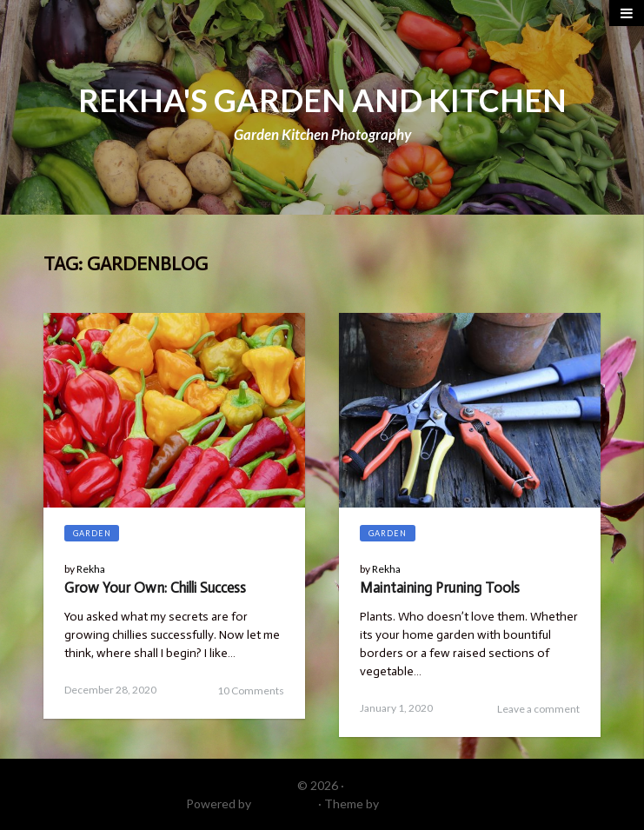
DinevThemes (420, 803)
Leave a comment (538, 709)
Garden (92, 533)
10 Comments (251, 691)
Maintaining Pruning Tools (440, 588)
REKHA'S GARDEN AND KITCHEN (322, 100)
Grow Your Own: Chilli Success (155, 588)
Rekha (91, 569)
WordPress (285, 803)
